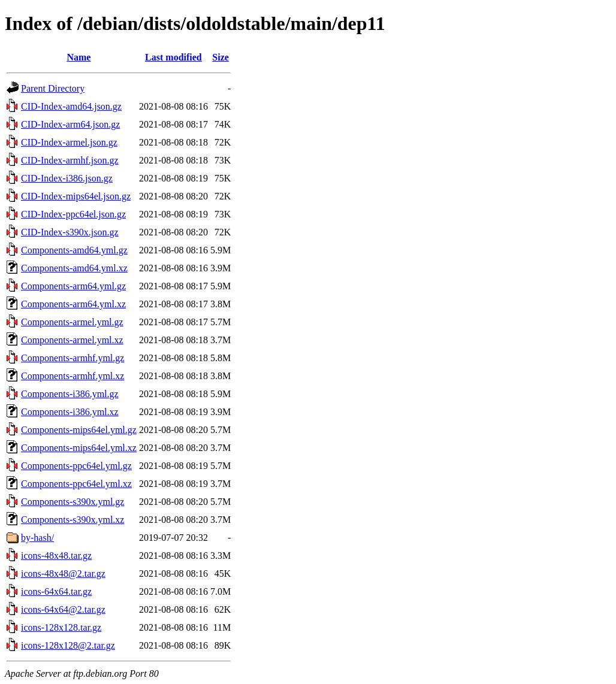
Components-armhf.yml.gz (73, 358)
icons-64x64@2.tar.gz (63, 609)
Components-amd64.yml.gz (74, 250)
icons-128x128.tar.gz (61, 627)
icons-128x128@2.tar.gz (68, 645)
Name (78, 57)
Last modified (173, 57)
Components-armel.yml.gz (72, 322)
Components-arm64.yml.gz (73, 286)
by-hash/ (37, 538)
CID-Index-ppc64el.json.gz (73, 214)
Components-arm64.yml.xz (73, 304)
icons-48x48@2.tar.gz (63, 573)
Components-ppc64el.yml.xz (76, 484)
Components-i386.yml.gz (70, 394)
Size (221, 57)
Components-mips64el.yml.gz (79, 430)
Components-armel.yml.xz (72, 340)
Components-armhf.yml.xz (73, 376)
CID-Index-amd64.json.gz (71, 106)
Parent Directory (53, 88)
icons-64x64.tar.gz (56, 591)
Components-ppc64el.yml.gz (76, 466)
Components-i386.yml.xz (70, 412)
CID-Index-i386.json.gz (67, 178)
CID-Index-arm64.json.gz (70, 124)
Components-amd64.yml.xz (74, 268)
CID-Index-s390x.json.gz (70, 232)
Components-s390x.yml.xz (73, 520)
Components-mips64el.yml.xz (79, 448)
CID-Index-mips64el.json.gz (76, 196)
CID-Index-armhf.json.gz (70, 160)
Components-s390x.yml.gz (73, 502)
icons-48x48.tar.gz (56, 556)
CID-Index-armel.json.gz (69, 142)
